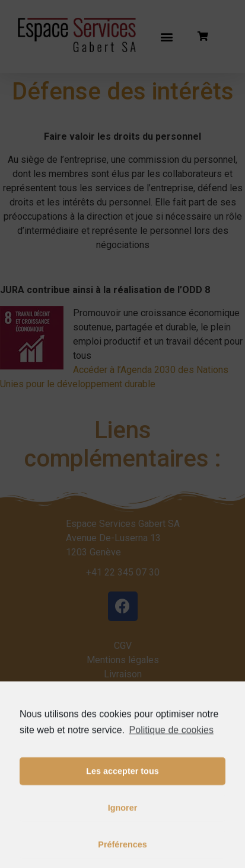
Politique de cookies (171, 753)
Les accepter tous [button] (122, 795)
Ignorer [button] (123, 832)
